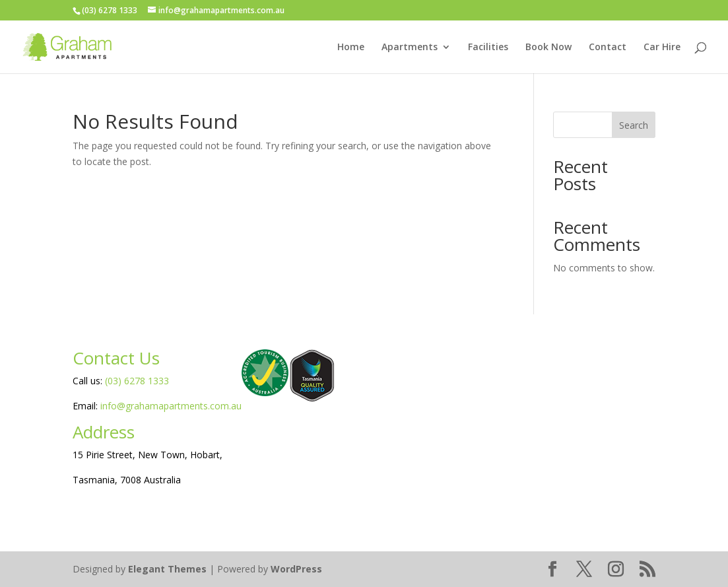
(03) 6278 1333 (137, 381)
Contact (608, 48)
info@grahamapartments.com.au (171, 406)
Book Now (548, 48)
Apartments (410, 48)
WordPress (296, 569)
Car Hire (662, 48)
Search (634, 125)
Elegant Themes (167, 569)
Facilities (488, 48)
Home (351, 48)
